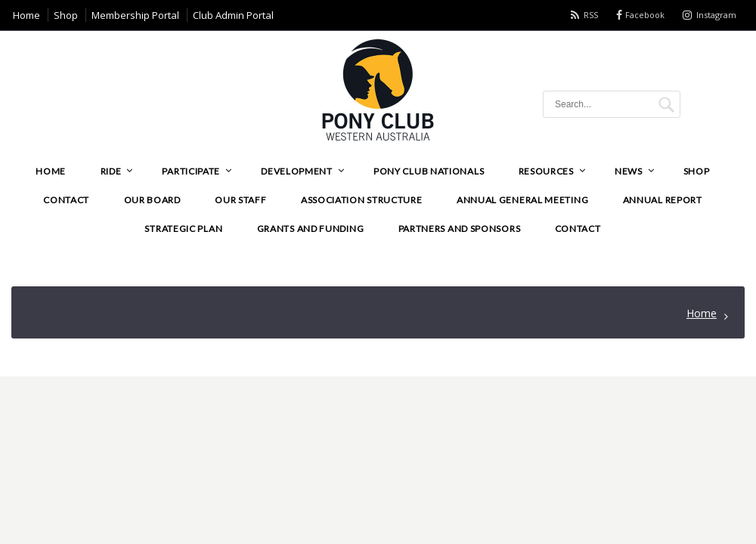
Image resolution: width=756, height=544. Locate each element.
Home (702, 313)
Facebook (645, 15)
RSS (591, 15)
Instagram (716, 15)
